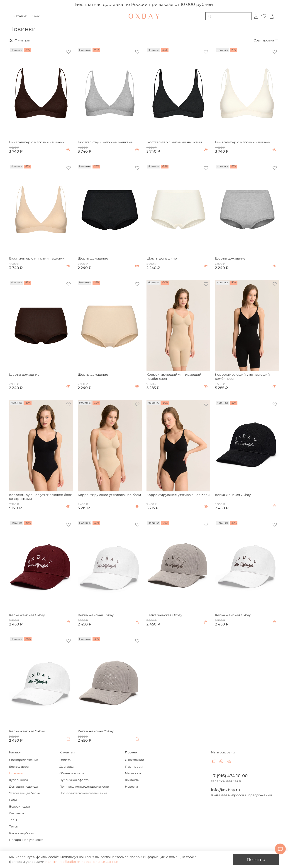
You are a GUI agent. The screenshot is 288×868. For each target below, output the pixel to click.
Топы (13, 820)
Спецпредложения (24, 760)
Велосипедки (20, 807)
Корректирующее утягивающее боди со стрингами (41, 497)
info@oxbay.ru (226, 790)
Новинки (16, 773)
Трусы (14, 826)
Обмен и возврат (73, 773)
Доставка (67, 767)
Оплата (65, 760)
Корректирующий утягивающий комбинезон (174, 377)
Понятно (256, 860)
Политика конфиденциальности (84, 787)
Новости (131, 787)
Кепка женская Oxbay (233, 495)
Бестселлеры (19, 767)
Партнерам (134, 767)
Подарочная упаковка (26, 840)
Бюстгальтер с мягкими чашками (37, 142)
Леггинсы (16, 813)
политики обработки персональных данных (82, 862)
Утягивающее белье (24, 793)
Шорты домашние (93, 258)
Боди (13, 800)
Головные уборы (22, 833)
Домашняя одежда (23, 787)
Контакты (132, 780)
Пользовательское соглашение (83, 793)
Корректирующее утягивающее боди (109, 495)
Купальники (18, 780)
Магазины (133, 773)
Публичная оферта (74, 780)
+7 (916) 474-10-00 (229, 776)
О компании (134, 760)
